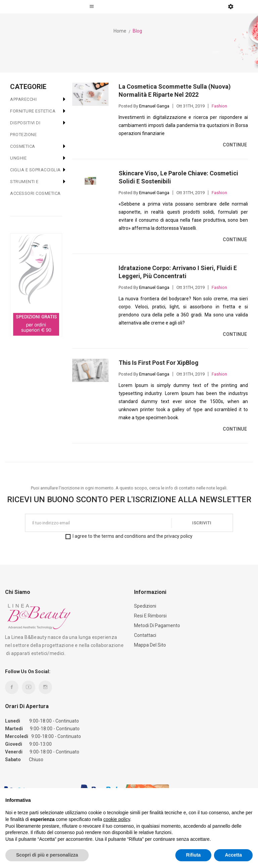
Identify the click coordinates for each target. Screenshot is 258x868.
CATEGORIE (28, 87)
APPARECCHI (23, 99)
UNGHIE (18, 158)
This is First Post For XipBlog (159, 363)
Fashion (219, 106)
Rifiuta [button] (193, 855)
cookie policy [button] (117, 819)
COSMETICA (23, 146)
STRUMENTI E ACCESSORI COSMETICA (35, 187)
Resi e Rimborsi (150, 616)
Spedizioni (145, 606)
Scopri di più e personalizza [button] (47, 855)
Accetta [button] (233, 855)
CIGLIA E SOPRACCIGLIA (35, 170)
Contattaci (145, 635)
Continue (235, 145)
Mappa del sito (150, 645)
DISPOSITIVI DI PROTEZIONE (25, 129)
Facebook (12, 687)
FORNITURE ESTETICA (33, 111)
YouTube (29, 687)
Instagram (45, 687)
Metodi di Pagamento (157, 625)
